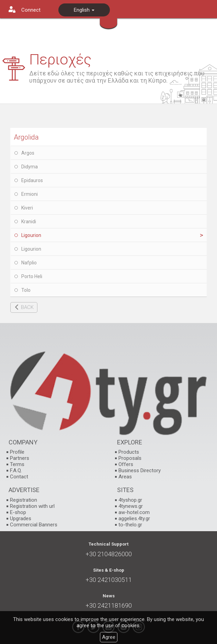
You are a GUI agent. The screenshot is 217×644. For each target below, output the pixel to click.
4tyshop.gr (130, 500)
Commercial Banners (34, 525)
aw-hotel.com (134, 512)
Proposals (130, 458)
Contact (19, 477)
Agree (109, 637)
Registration (24, 500)
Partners (20, 458)
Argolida (26, 137)
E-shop (18, 512)
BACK (27, 307)
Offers (126, 464)
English (84, 10)
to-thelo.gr (130, 525)
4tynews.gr (131, 506)
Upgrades (21, 518)
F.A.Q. (16, 470)
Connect (31, 10)
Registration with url (32, 506)
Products (129, 452)
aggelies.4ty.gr (134, 518)
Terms (17, 464)
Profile (17, 452)
